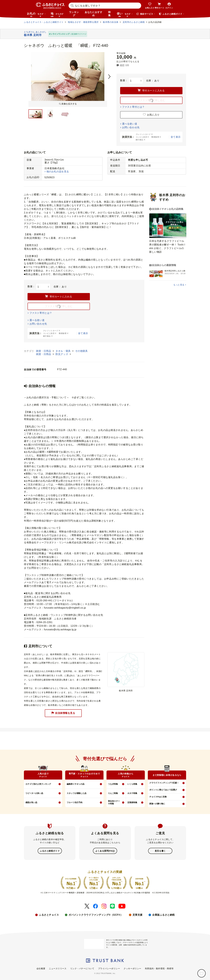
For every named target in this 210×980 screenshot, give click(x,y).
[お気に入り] (202, 973)
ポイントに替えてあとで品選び (163, 790)
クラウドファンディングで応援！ (164, 783)
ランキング (74, 14)
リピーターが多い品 (34, 793)
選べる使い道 (130, 124)
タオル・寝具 (63, 351)
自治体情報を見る (63, 713)
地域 (57, 15)
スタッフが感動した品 (77, 793)
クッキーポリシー (132, 968)
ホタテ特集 (132, 793)
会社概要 (41, 968)
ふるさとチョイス (49, 915)
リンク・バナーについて (82, 968)
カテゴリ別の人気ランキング (38, 784)
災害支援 (138, 915)
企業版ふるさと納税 (163, 915)
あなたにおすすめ (94, 14)
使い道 (125, 15)
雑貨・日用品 (44, 351)
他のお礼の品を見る (58, 172)
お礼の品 (36, 15)
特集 (109, 14)
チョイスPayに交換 (158, 797)
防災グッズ (62, 354)
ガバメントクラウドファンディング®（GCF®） (96, 915)
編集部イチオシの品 (76, 784)
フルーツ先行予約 (75, 802)
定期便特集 (132, 802)
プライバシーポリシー (109, 968)
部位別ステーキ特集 (114, 802)
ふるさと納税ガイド (50, 851)
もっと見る (179, 285)
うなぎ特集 (113, 784)
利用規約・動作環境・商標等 (159, 968)
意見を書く (160, 851)
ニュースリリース (58, 968)
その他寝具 (81, 351)
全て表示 (176, 137)
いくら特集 (132, 784)
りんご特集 (113, 793)
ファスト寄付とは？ (133, 107)
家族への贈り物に (157, 804)
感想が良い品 (31, 802)
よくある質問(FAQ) (105, 851)
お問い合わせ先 (131, 127)
